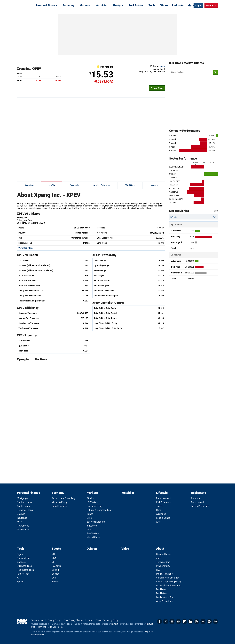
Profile (52, 185)
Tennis (55, 582)
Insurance (22, 518)
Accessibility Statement (168, 585)
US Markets (93, 502)
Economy (68, 5)
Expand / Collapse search (190, 6)
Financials (74, 185)
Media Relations (164, 574)
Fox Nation (162, 593)
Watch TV (211, 5)
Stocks (90, 498)
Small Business (60, 506)
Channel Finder (164, 554)
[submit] (215, 72)
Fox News (161, 589)
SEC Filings (130, 185)
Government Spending (63, 498)
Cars (159, 510)
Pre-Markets (93, 534)
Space (20, 582)
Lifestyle (117, 5)
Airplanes (161, 514)
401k (20, 522)
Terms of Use (163, 562)
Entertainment (164, 498)
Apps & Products (165, 601)
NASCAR (56, 566)
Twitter (166, 622)
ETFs (89, 518)
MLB (54, 562)
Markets (85, 5)
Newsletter (203, 622)
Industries (92, 526)
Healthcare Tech (25, 570)
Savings (21, 514)
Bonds (90, 514)
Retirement (23, 526)
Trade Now (157, 88)
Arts (158, 522)
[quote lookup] (191, 72)
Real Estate (136, 5)
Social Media (23, 558)
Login (198, 5)
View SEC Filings (26, 248)
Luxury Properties (200, 506)
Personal (196, 498)
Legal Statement (55, 627)
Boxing (55, 570)
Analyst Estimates (102, 185)
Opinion (92, 549)
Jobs (159, 558)
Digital (20, 554)
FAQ (158, 570)
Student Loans (24, 502)
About (160, 549)
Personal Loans (25, 510)
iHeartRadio (215, 622)
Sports (56, 549)
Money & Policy (59, 502)
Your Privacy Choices (74, 620)
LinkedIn (191, 622)
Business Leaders (96, 522)
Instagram (172, 622)
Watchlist (102, 5)
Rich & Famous (164, 502)
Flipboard (184, 622)
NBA (54, 558)
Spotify (209, 622)
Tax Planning (24, 530)
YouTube (178, 622)
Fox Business (25, 5)
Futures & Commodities (99, 510)
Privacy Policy (163, 566)
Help (90, 620)
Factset (115, 624)
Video (164, 5)
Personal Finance (46, 5)
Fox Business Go (164, 597)
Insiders (154, 185)
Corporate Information (168, 578)
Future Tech (23, 574)
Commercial (197, 502)
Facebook (160, 622)
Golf (54, 578)
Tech (152, 5)
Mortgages (23, 498)
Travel (159, 506)
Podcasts (178, 5)
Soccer (55, 574)
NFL (54, 554)
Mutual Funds (94, 537)
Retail (90, 530)
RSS (197, 622)
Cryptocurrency (95, 506)
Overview (29, 185)
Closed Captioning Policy (169, 582)
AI (18, 578)
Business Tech (24, 566)
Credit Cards (23, 506)
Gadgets (21, 562)
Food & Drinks (163, 518)
